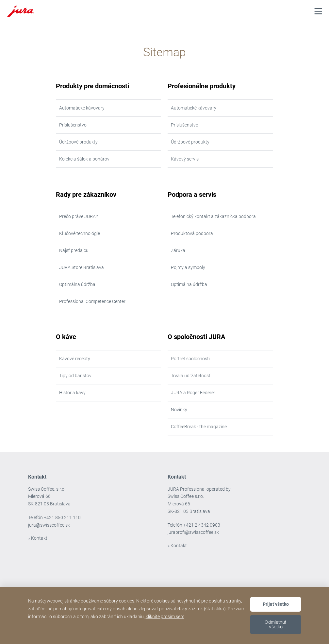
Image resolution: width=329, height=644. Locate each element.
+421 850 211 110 (62, 517)
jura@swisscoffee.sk (49, 525)
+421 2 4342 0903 (202, 525)
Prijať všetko (276, 604)
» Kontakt (38, 538)
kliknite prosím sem (165, 617)
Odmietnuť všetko (276, 624)
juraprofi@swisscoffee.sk (193, 532)
